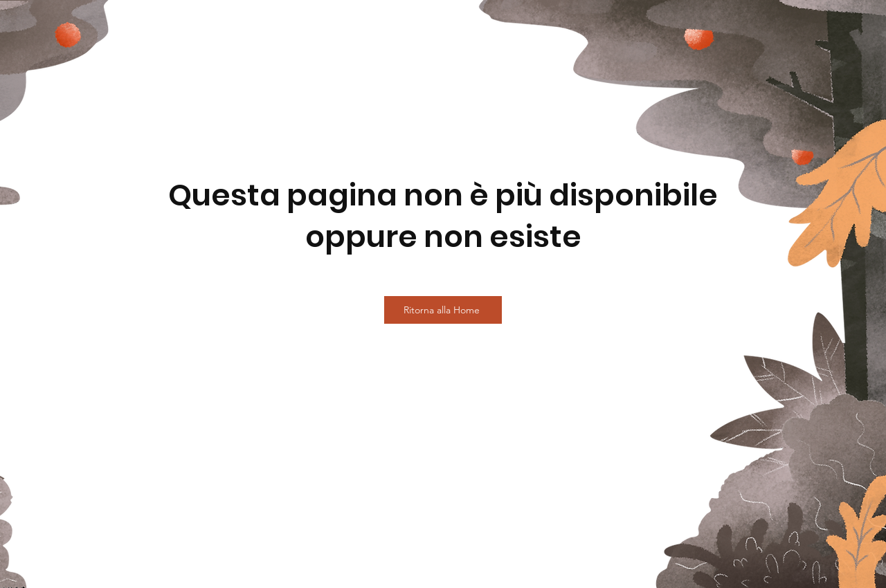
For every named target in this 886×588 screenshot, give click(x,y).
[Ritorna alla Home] (443, 310)
